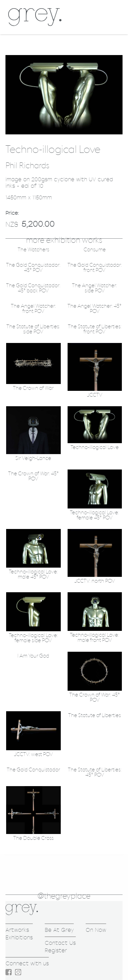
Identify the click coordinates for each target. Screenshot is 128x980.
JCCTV (95, 395)
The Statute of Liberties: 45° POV (95, 772)
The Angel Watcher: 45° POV (95, 309)
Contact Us (60, 943)
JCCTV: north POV (95, 581)
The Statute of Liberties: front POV (95, 329)
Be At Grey (59, 930)
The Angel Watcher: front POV (33, 309)
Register (56, 950)
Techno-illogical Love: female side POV (33, 638)
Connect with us (27, 963)
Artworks (17, 930)
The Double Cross (33, 838)
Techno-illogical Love (95, 447)
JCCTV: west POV (33, 754)
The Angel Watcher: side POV (95, 288)
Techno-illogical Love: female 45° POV (95, 515)
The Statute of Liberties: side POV (33, 329)
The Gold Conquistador (33, 770)
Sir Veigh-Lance (33, 458)
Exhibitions (19, 937)
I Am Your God (33, 656)
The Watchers (33, 250)
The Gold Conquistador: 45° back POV (33, 288)
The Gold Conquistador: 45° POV (33, 268)
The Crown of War (33, 388)
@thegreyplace (64, 896)
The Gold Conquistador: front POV (95, 268)
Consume (95, 250)
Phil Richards (27, 166)
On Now (96, 930)
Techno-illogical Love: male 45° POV (33, 574)
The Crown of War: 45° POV (33, 476)
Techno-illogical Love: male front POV (95, 638)
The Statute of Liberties (95, 716)
